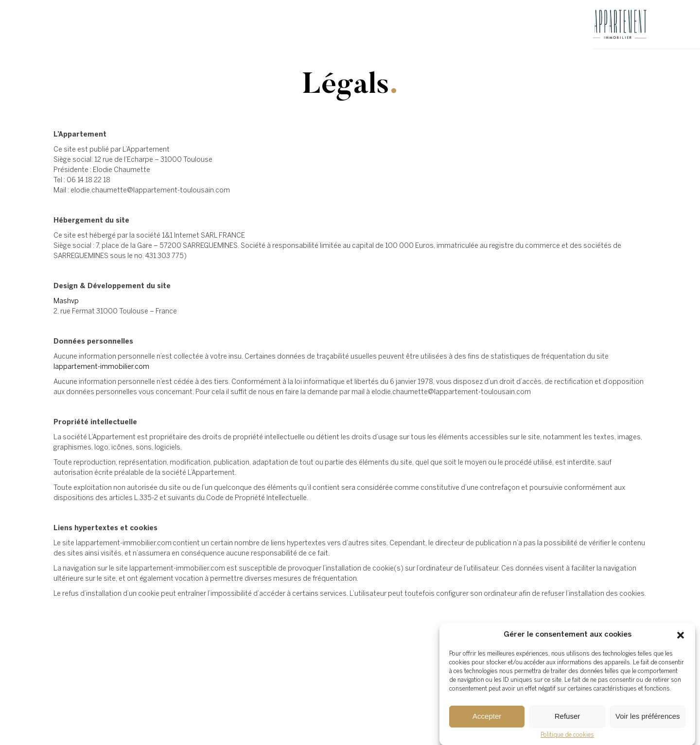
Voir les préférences (648, 719)
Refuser (568, 719)
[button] (681, 639)
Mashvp (66, 302)
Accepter (487, 719)
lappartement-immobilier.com (101, 367)
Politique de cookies (567, 738)
